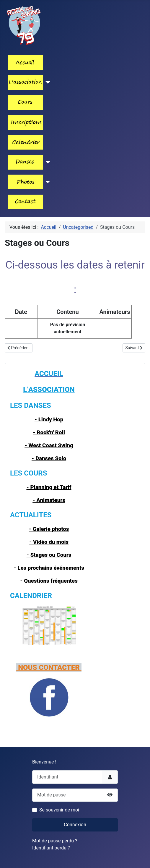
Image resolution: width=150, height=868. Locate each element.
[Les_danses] (47, 162)
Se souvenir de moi (59, 810)
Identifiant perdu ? (51, 848)
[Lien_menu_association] (47, 82)
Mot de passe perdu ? (55, 841)
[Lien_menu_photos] (47, 182)
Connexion (75, 825)
